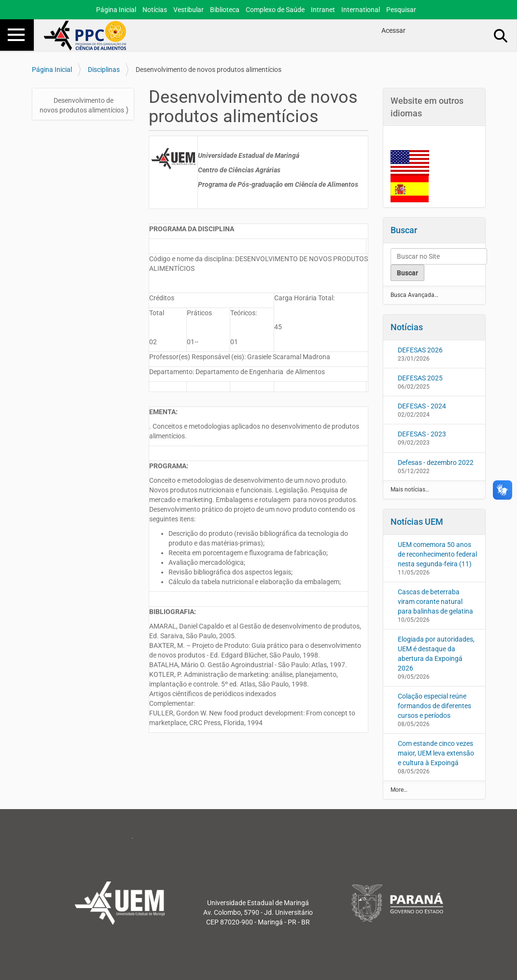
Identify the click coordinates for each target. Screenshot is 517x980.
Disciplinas (104, 70)
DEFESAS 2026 (420, 350)
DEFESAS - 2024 (422, 406)
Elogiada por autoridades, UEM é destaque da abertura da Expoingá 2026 (436, 654)
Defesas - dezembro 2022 (436, 462)
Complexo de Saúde (275, 10)
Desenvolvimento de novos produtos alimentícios (82, 105)
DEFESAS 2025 (420, 378)
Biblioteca (225, 10)
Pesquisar (401, 10)
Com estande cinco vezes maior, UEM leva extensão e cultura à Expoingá (436, 753)
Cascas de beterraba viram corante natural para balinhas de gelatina (435, 602)
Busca (501, 35)
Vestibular (189, 10)
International (361, 10)
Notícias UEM (417, 522)
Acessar (393, 30)
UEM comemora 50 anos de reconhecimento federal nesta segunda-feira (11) (437, 554)
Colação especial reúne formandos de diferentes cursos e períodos (434, 706)
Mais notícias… (410, 490)
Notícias (155, 10)
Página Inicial (116, 10)
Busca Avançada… (414, 295)
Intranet (323, 10)
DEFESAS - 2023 (422, 434)
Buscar (404, 230)
